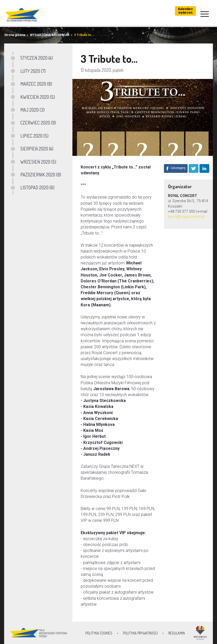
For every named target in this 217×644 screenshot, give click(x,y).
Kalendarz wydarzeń (185, 11)
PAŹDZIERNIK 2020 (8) (41, 175)
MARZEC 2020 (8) (36, 84)
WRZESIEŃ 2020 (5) (38, 162)
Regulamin (177, 633)
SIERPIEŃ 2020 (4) (37, 149)
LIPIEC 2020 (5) (34, 136)
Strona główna (15, 35)
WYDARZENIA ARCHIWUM (50, 35)
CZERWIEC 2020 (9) (38, 123)
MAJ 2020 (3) (32, 110)
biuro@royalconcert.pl (186, 217)
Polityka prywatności (140, 633)
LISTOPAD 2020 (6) (37, 187)
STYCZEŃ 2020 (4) (37, 58)
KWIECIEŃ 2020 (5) (38, 97)
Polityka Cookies (99, 633)
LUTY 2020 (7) (33, 71)
